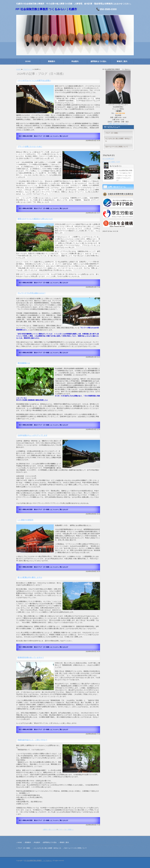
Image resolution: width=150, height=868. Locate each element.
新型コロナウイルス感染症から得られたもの (35, 219)
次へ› (66, 829)
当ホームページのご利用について (117, 147)
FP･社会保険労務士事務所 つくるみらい (38, 861)
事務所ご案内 (122, 61)
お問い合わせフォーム (117, 187)
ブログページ (27, 69)
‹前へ (50, 829)
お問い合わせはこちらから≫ (118, 124)
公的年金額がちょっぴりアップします (32, 435)
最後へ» (71, 829)
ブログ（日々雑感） (112, 133)
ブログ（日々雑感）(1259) (111, 162)
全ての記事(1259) (108, 159)
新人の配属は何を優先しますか (30, 577)
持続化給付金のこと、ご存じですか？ (32, 740)
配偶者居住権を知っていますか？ (31, 658)
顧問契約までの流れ (98, 61)
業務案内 (51, 61)
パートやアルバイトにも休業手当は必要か (34, 81)
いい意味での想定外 (25, 520)
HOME (28, 61)
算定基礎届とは (24, 363)
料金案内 (75, 61)
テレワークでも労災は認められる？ (32, 293)
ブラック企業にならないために (30, 147)
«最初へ (45, 829)
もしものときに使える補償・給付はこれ (118, 140)
